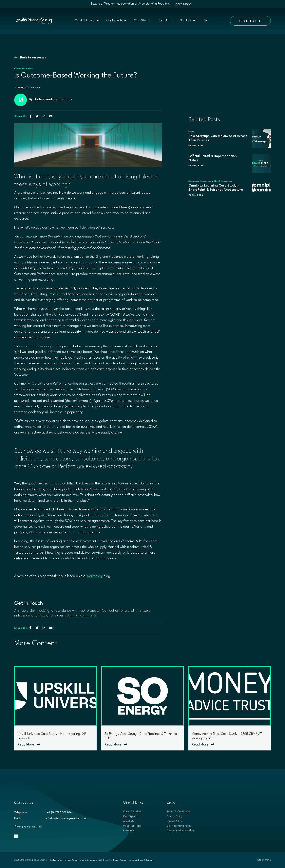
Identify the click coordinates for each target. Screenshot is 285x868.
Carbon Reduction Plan (180, 831)
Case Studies (142, 21)
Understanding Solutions (53, 99)
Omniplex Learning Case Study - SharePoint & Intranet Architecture (216, 188)
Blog (206, 21)
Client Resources (24, 69)
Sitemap (148, 860)
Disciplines (165, 21)
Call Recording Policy (179, 826)
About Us (186, 21)
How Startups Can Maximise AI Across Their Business (218, 138)
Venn (268, 860)
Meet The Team (132, 826)
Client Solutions (85, 21)
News (191, 132)
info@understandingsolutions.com (66, 819)
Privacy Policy (174, 816)
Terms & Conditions (178, 812)
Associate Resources (200, 181)
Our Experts (115, 21)
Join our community (82, 615)
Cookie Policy (174, 821)
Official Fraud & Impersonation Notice (213, 158)
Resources (129, 831)
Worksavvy (95, 576)
